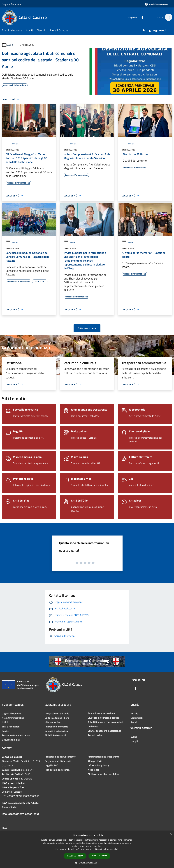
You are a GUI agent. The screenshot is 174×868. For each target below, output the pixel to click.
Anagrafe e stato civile (57, 713)
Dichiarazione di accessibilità (103, 774)
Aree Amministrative (13, 718)
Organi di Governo (12, 713)
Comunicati (137, 718)
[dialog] (87, 849)
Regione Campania (12, 4)
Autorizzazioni (95, 735)
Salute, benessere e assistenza (104, 731)
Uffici (5, 722)
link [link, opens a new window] (117, 849)
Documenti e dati (11, 740)
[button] (87, 863)
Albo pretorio (95, 761)
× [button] (171, 834)
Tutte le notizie (87, 328)
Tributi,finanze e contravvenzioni (105, 722)
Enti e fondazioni (11, 727)
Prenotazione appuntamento (60, 757)
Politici (6, 731)
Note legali (94, 770)
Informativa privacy (98, 765)
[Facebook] (141, 17)
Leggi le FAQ (52, 765)
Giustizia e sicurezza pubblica (103, 718)
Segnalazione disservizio (58, 761)
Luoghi (134, 741)
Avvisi (11, 45)
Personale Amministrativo (16, 735)
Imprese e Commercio (57, 727)
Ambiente (93, 726)
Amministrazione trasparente (104, 757)
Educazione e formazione (101, 713)
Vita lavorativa (53, 722)
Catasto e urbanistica (56, 731)
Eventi (134, 737)
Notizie (12, 144)
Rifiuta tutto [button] (99, 856)
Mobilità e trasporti (55, 735)
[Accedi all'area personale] (156, 4)
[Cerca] (168, 17)
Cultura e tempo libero (57, 718)
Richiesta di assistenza (57, 770)
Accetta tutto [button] (75, 856)
